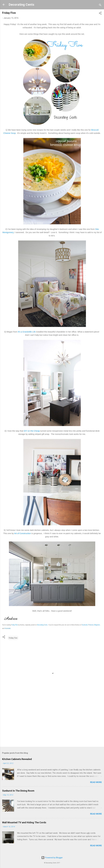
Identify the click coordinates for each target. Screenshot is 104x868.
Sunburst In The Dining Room (18, 791)
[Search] (100, 5)
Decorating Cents (21, 5)
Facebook (84, 625)
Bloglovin (97, 625)
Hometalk (8, 628)
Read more (96, 782)
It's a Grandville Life (27, 332)
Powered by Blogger (52, 858)
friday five (13, 638)
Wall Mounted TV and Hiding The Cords (24, 822)
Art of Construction (23, 533)
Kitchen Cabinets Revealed (17, 759)
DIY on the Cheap (32, 431)
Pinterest (91, 625)
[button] (100, 14)
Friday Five (15, 625)
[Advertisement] (52, 724)
